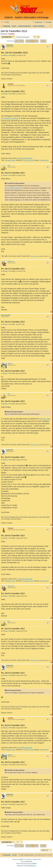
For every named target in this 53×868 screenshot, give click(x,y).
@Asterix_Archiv (28, 160)
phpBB (20, 859)
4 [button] (29, 41)
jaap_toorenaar (6, 315)
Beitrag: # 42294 (7, 538)
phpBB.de (34, 864)
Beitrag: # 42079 (7, 404)
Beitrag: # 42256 (7, 460)
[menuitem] (6, 22)
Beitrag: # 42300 (7, 631)
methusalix (10, 45)
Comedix (11, 34)
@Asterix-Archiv (10, 160)
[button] (16, 41)
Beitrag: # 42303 (7, 675)
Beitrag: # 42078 (7, 373)
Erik (9, 165)
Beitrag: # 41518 (7, 55)
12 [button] (42, 41)
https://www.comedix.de (25, 158)
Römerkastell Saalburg (10, 118)
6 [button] (35, 41)
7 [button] (37, 41)
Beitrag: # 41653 (7, 324)
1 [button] (23, 41)
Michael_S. (11, 261)
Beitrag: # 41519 (7, 94)
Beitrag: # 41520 (7, 175)
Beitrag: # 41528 (7, 271)
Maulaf (10, 364)
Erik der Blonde (34, 256)
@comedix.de (44, 160)
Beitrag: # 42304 (7, 728)
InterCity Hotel (45, 419)
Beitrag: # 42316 (7, 804)
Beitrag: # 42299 (7, 596)
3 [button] (27, 41)
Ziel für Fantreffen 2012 (14, 31)
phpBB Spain (29, 862)
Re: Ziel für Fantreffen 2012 (14, 53)
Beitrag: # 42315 (7, 765)
